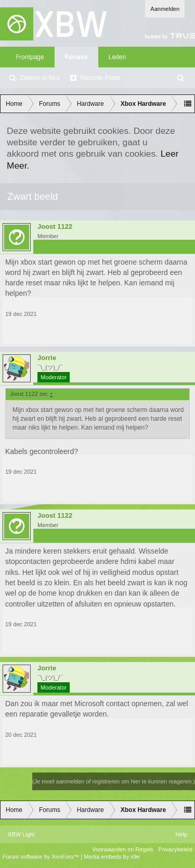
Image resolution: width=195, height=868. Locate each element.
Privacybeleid (175, 849)
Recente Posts (100, 78)
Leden (117, 57)
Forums (76, 57)
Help (181, 834)
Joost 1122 (55, 227)
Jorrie (47, 358)
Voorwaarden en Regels (122, 849)
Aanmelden (165, 9)
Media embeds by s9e (112, 857)
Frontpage (30, 57)
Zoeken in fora (40, 78)
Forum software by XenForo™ (42, 857)
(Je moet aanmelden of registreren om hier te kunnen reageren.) (114, 781)
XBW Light (21, 834)
